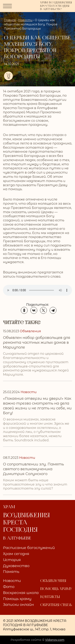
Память (11, 572)
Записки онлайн (18, 605)
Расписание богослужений (29, 548)
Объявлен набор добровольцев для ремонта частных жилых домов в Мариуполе (37, 342)
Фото (9, 587)
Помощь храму (17, 599)
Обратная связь (56, 605)
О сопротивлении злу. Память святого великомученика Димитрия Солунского (33, 469)
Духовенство (16, 566)
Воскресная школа (21, 593)
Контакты (50, 597)
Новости (12, 581)
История (12, 560)
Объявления (53, 581)
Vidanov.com (55, 640)
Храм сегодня (16, 554)
